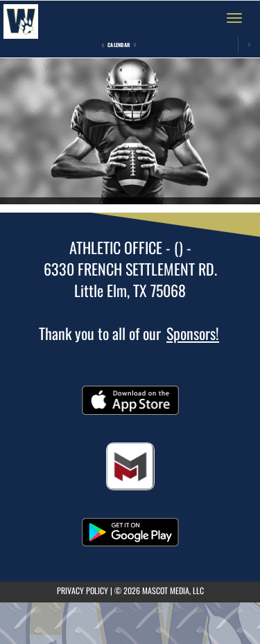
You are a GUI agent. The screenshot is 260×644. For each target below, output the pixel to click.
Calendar (119, 45)
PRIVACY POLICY (83, 590)
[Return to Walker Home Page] (21, 18)
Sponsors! (193, 333)
